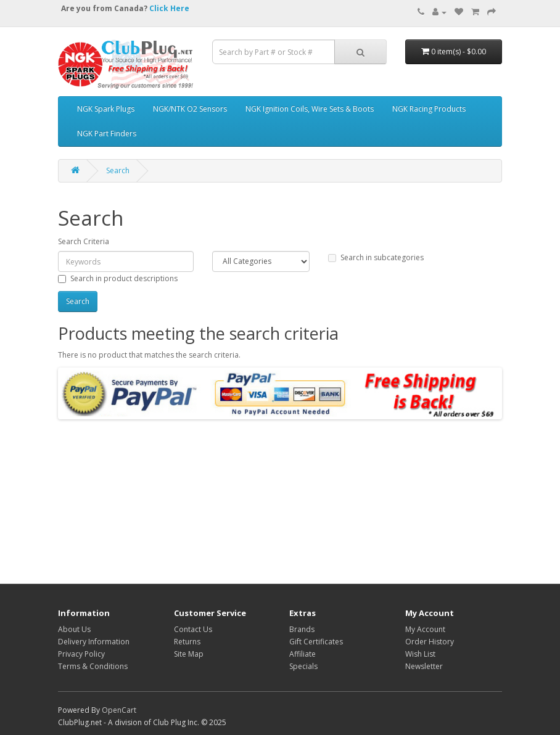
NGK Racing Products (429, 109)
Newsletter (424, 666)
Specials (303, 666)
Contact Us (193, 629)
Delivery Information (94, 642)
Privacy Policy (81, 654)
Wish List (420, 654)
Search (118, 170)
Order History (430, 642)
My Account (425, 629)
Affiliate (303, 654)
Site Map (189, 654)
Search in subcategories (376, 257)
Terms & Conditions (93, 666)
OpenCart (119, 710)
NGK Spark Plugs (106, 109)
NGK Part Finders (107, 133)
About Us (74, 629)
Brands (302, 629)
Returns (187, 642)
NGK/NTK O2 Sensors (190, 109)
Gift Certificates (316, 642)
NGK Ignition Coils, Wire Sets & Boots (310, 109)
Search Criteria (84, 241)
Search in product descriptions (118, 278)
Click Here (169, 8)
